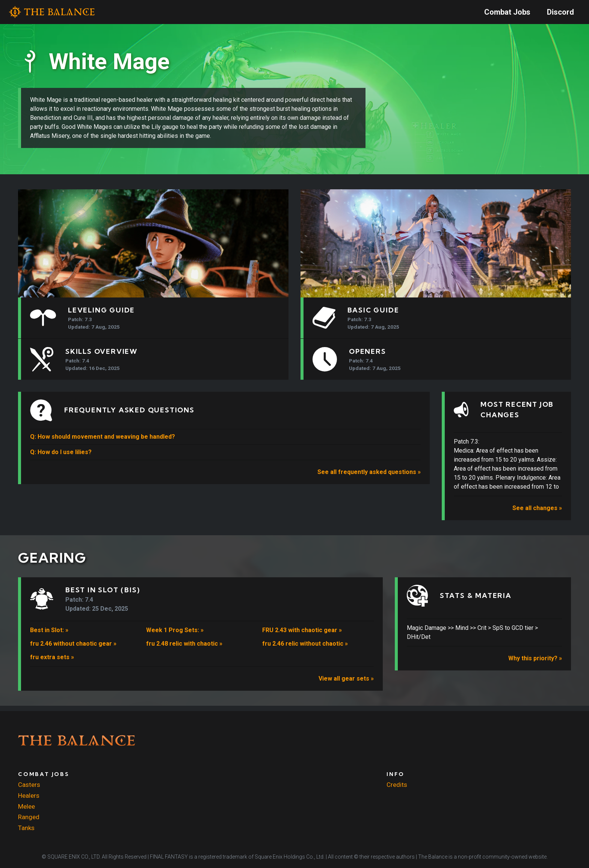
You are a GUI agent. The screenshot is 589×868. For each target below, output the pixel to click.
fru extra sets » (52, 662)
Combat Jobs (507, 12)
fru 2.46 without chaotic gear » (73, 649)
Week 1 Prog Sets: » (175, 635)
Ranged (29, 817)
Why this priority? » (535, 664)
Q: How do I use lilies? (61, 457)
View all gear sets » (346, 684)
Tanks (26, 828)
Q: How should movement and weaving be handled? (103, 442)
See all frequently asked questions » (369, 477)
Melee (26, 806)
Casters (29, 785)
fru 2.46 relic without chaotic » (305, 649)
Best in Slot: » (49, 635)
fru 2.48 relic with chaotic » (184, 649)
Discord (560, 12)
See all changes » (537, 513)
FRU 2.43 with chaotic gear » (302, 635)
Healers (29, 796)
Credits (397, 785)
